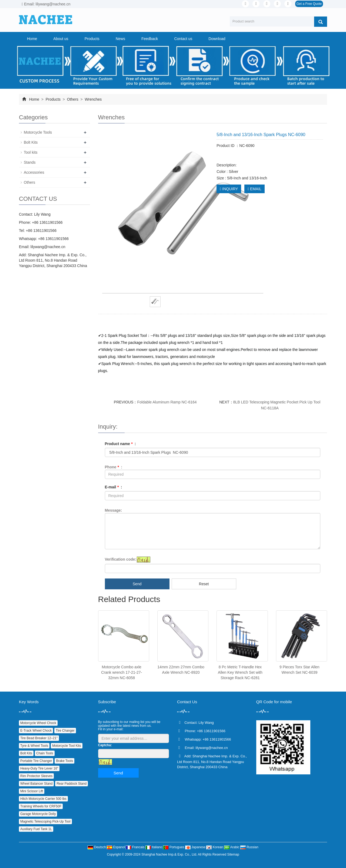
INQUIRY (229, 189)
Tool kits (31, 152)
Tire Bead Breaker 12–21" (39, 738)
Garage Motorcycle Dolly (38, 814)
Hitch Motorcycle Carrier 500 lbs (43, 799)
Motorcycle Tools (38, 132)
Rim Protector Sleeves (36, 776)
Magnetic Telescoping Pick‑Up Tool (45, 821)
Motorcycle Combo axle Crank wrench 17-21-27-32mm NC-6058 (122, 672)
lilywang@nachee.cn (48, 247)
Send (137, 584)
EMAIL (254, 189)
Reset (204, 584)
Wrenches (93, 99)
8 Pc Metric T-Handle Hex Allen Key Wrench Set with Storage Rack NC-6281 (240, 672)
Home (32, 39)
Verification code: (121, 559)
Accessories (34, 172)
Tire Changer (65, 731)
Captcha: (105, 745)
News (120, 39)
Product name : (120, 444)
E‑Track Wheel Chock (36, 731)
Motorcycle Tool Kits (66, 746)
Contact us (183, 39)
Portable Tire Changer (36, 761)
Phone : (114, 467)
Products (92, 39)
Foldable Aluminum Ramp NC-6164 (167, 402)
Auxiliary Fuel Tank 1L (36, 829)
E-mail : (114, 487)
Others (73, 99)
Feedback (150, 39)
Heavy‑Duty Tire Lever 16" (39, 768)
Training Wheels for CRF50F (41, 806)
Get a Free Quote (309, 4)
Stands (30, 162)
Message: (114, 510)
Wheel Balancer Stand (36, 784)
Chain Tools (45, 753)
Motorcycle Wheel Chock (38, 723)
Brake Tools (64, 761)
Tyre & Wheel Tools (34, 746)
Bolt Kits (31, 142)
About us (61, 39)
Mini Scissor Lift (32, 791)
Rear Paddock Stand (71, 784)
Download (217, 39)
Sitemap (233, 854)
